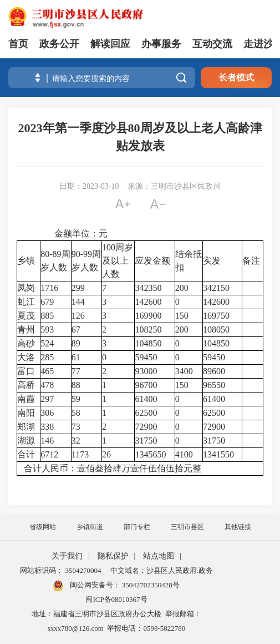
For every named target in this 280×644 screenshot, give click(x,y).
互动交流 (212, 44)
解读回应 (110, 44)
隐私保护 (113, 556)
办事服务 (161, 44)
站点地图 (159, 556)
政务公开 (59, 44)
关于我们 (67, 556)
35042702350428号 (150, 585)
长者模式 (236, 77)
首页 (18, 44)
